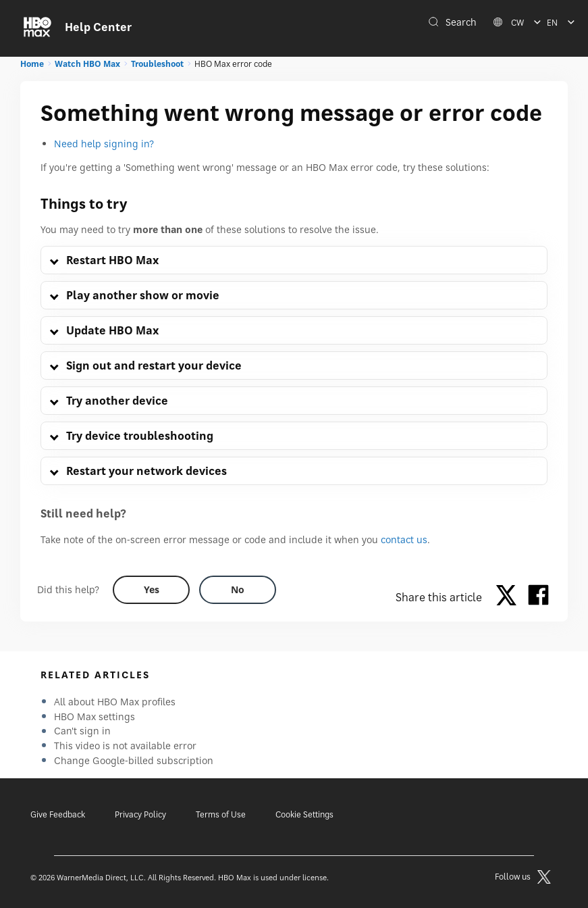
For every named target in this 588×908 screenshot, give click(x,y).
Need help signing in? (104, 144)
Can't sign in (82, 731)
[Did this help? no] (238, 590)
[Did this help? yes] (151, 590)
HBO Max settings (95, 716)
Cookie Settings (304, 814)
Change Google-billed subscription (134, 760)
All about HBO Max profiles (115, 702)
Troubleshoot (157, 64)
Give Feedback (58, 814)
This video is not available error (125, 746)
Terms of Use (221, 814)
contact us (404, 539)
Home (32, 64)
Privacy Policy (140, 814)
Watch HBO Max (87, 64)
